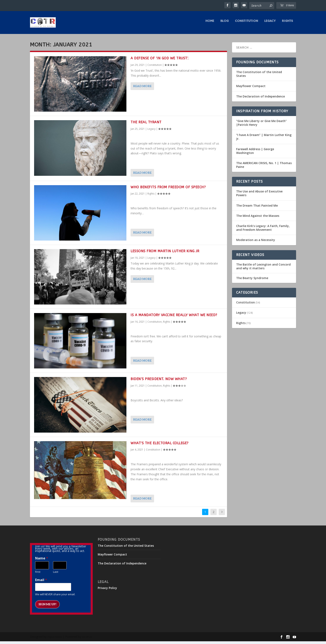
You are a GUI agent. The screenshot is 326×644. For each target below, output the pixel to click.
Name (42, 561)
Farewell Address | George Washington (255, 154)
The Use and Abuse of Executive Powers (259, 196)
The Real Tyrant (146, 125)
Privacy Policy (107, 591)
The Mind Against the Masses (258, 219)
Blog (225, 24)
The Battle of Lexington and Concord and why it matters (263, 269)
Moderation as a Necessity (256, 243)
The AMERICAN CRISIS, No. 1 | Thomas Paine (264, 168)
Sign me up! (47, 607)
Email (41, 583)
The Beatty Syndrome (252, 281)
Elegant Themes (55, 640)
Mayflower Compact (251, 89)
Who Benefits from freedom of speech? (168, 190)
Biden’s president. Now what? (159, 382)
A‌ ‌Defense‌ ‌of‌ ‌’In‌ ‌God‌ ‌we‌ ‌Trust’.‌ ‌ (160, 61)
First (38, 575)
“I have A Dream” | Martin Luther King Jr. (264, 140)
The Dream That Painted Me (257, 208)
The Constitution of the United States (259, 77)
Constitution (246, 24)
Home (210, 24)
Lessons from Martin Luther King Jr (165, 254)
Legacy (270, 24)
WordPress (87, 640)
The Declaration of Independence (261, 99)
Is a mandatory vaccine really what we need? (174, 318)
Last (56, 575)
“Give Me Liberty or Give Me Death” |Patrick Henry (261, 126)
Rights (287, 24)
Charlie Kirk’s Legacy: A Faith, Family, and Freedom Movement (263, 231)
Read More (142, 89)
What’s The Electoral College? (160, 446)
